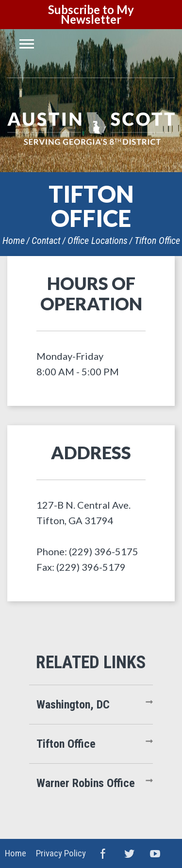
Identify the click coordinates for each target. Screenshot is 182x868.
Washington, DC (73, 705)
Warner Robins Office (86, 783)
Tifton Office (157, 241)
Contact (46, 241)
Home (14, 241)
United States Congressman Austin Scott (91, 129)
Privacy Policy (61, 853)
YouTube (155, 853)
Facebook (103, 853)
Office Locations (98, 241)
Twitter (129, 853)
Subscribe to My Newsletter (91, 14)
